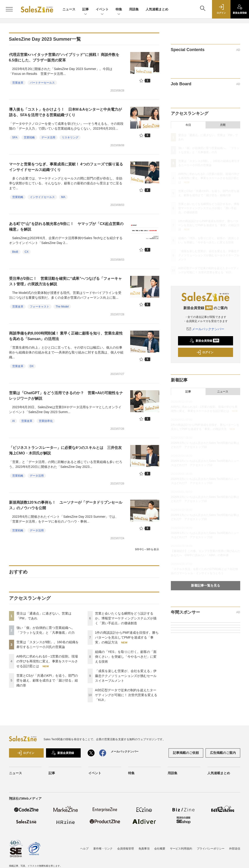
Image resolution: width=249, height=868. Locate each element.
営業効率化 (46, 421)
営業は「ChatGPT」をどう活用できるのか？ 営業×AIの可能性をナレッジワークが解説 (66, 396)
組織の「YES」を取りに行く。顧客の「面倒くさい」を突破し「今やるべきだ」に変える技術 (126, 657)
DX (32, 366)
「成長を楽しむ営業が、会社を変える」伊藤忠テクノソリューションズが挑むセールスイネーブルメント (126, 676)
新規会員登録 (204, 341)
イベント (102, 10)
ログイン (205, 352)
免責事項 (144, 849)
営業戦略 (29, 137)
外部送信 (235, 849)
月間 (223, 125)
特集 (119, 10)
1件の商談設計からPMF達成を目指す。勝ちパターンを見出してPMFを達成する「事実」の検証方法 (127, 637)
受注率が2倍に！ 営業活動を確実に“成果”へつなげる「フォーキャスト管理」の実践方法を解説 (66, 281)
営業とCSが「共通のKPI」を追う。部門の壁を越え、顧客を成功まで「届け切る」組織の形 (47, 680)
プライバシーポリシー (211, 849)
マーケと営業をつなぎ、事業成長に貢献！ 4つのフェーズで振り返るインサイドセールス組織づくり (66, 167)
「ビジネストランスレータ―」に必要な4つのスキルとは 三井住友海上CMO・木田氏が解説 (66, 450)
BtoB (15, 252)
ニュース (69, 9)
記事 (86, 10)
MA (63, 197)
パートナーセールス (42, 83)
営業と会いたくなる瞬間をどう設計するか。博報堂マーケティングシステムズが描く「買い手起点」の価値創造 (126, 618)
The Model (62, 307)
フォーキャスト (40, 307)
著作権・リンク (103, 849)
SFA (15, 137)
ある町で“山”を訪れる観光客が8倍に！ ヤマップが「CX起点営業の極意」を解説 (66, 227)
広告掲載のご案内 (223, 753)
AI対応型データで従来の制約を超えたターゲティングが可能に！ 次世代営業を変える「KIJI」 (126, 695)
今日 (188, 125)
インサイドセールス (42, 197)
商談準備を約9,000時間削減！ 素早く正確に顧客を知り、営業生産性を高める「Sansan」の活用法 (66, 336)
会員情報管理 (126, 849)
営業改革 (18, 83)
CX (27, 252)
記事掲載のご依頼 (186, 753)
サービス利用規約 (181, 849)
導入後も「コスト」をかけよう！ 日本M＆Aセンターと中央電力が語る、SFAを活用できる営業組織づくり (66, 112)
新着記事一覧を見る (206, 585)
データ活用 (48, 137)
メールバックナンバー (206, 329)
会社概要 (160, 849)
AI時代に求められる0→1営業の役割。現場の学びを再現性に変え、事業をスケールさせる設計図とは (47, 661)
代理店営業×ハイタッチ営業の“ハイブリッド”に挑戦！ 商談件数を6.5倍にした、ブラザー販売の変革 (64, 57)
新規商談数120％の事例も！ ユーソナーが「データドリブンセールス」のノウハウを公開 (66, 505)
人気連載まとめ (157, 9)
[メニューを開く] (9, 9)
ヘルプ (84, 849)
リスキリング (70, 137)
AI (14, 421)
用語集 (134, 9)
